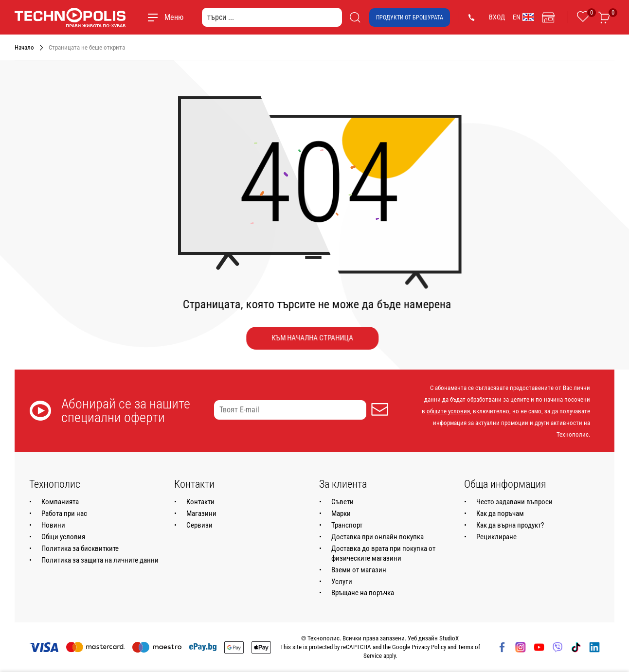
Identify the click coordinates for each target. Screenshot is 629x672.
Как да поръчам (500, 513)
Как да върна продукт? (510, 525)
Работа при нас (64, 513)
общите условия (448, 411)
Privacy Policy (429, 647)
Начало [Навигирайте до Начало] (24, 47)
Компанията (60, 502)
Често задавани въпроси (514, 502)
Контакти (200, 502)
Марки (341, 513)
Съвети (342, 502)
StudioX (449, 638)
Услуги (342, 582)
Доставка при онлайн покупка (377, 537)
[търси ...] (272, 17)
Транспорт (347, 525)
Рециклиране (496, 537)
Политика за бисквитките (80, 548)
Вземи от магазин (359, 570)
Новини (53, 525)
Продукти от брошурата (410, 18)
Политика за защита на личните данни (100, 560)
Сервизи (199, 525)
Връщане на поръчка (363, 593)
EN (523, 17)
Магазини (201, 513)
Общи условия (63, 537)
